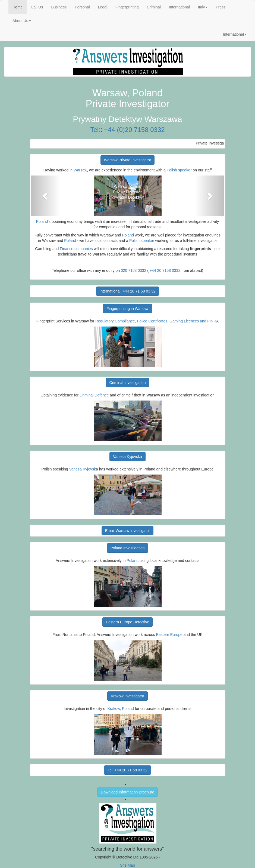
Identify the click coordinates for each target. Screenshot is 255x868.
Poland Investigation (127, 548)
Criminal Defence (94, 395)
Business (59, 7)
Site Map (127, 865)
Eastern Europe (169, 635)
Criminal (154, 7)
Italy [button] (203, 7)
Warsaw (80, 170)
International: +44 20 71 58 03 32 (128, 291)
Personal (82, 7)
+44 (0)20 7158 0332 (134, 130)
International (179, 7)
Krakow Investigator (127, 696)
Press (221, 7)
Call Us (37, 7)
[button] (46, 196)
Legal (103, 7)
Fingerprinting (127, 7)
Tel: (95, 130)
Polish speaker (179, 170)
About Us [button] (22, 21)
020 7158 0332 (133, 270)
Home (20, 7)
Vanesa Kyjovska (127, 457)
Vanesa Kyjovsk (82, 469)
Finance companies (76, 249)
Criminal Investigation (128, 383)
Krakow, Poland (121, 709)
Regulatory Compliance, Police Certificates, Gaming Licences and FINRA (157, 321)
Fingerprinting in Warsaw (127, 309)
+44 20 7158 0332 (165, 270)
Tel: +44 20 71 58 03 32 (127, 770)
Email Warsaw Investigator (127, 531)
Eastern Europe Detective (128, 622)
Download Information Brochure (127, 792)
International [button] (235, 34)
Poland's (43, 221)
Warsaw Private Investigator (128, 160)
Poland (128, 235)
